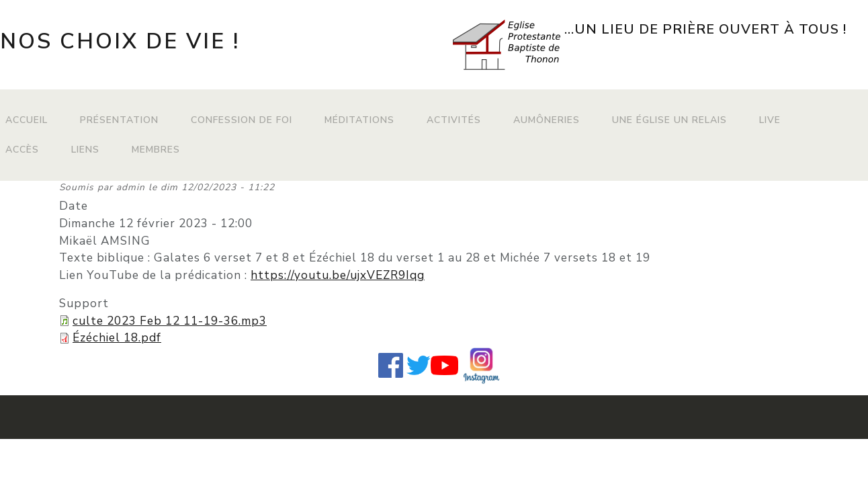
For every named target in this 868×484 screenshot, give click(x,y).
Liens (85, 150)
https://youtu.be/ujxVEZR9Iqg (338, 275)
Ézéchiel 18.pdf (117, 338)
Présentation (119, 120)
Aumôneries (547, 120)
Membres (156, 150)
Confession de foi (242, 120)
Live (770, 120)
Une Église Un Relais (669, 120)
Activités (454, 120)
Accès (22, 150)
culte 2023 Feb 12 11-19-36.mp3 (170, 321)
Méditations (359, 120)
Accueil (27, 120)
